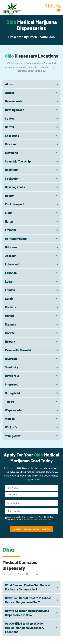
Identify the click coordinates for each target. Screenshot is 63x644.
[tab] (31, 84)
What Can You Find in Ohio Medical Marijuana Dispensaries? (28, 587)
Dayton (10, 196)
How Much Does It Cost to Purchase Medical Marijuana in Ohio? (28, 600)
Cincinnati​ (12, 144)
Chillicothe (12, 136)
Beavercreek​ (13, 101)
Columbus (12, 170)
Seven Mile (12, 376)
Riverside (11, 359)
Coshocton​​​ (12, 178)
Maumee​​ (11, 324)
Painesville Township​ (19, 350)
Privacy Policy (47, 519)
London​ (10, 290)
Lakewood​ (12, 264)
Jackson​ (11, 256)
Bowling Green (15, 110)
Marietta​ (11, 307)
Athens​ (10, 93)
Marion (9, 316)
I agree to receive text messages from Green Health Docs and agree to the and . (31, 518)
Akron (9, 84)
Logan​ (9, 281)
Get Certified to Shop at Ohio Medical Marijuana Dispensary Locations (25, 628)
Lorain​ (9, 299)
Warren (10, 419)
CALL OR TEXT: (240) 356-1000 (53, 6)
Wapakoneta (13, 410)
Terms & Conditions (29, 519)
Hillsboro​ (11, 247)
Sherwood (12, 384)
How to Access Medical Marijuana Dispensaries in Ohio (27, 613)
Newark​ (10, 341)
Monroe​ (10, 333)
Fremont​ (11, 230)
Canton (10, 118)
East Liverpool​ (15, 204)
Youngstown (13, 436)
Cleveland (11, 153)
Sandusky (11, 367)
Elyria (9, 213)
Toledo (9, 401)
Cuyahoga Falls (15, 187)
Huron (9, 221)
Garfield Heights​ (16, 238)
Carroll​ (9, 127)
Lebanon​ (11, 273)
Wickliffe (11, 427)
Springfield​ (12, 393)
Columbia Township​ (18, 161)
